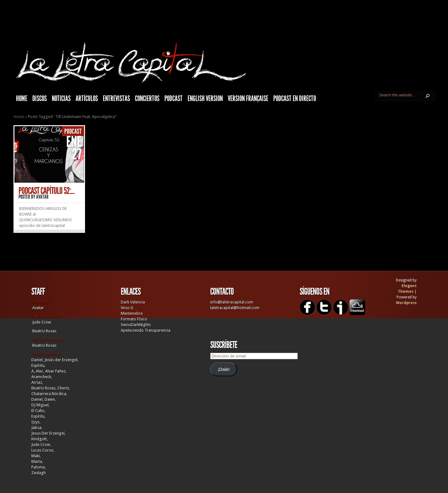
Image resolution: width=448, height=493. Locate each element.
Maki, (36, 456)
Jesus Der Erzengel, (48, 433)
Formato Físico (134, 319)
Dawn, (50, 399)
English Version (205, 99)
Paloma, (39, 467)
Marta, (37, 461)
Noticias (61, 99)
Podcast (173, 99)
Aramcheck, (42, 377)
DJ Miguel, (40, 405)
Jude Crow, (41, 445)
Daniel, (37, 360)
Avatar (42, 197)
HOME (22, 99)
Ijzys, (36, 422)
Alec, (40, 371)
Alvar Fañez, (56, 371)
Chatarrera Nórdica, (49, 394)
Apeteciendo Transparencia (146, 330)
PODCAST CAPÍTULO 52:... (47, 191)
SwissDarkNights (136, 325)
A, (33, 371)
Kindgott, (40, 439)
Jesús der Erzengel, (61, 360)
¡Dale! (224, 369)
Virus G (127, 308)
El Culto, (38, 411)
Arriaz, (37, 382)
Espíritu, (38, 365)
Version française (248, 99)
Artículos (87, 99)
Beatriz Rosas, (44, 388)
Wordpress (406, 303)
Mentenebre (132, 313)
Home (19, 117)
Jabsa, (37, 428)
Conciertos (147, 99)
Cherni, (64, 388)
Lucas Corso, (43, 450)
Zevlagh (39, 473)
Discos (40, 99)
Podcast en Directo (295, 99)
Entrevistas (116, 99)
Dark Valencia (133, 302)
